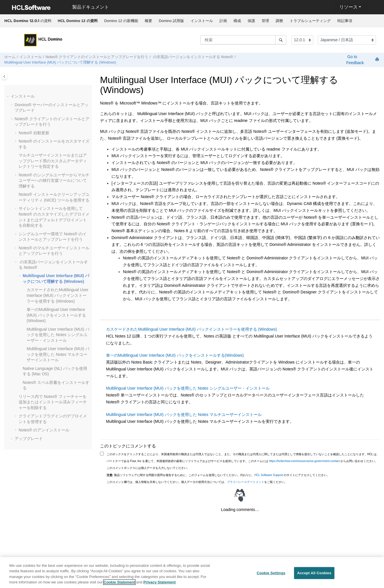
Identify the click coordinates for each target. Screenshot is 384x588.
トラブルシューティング (310, 21)
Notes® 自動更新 (34, 133)
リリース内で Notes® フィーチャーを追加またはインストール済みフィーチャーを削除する (53, 402)
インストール (202, 21)
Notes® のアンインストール (44, 430)
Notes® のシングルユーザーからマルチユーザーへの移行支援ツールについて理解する (54, 180)
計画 (223, 21)
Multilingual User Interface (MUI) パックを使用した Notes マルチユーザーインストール (58, 354)
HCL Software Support (269, 475)
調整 (279, 21)
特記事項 (345, 21)
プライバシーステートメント (246, 482)
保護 (251, 21)
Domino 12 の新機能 (121, 21)
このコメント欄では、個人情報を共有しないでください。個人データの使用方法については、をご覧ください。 (197, 482)
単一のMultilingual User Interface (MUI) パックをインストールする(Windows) (56, 315)
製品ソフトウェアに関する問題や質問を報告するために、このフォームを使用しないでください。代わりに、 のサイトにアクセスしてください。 (218, 475)
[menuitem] (78, 21)
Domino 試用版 (171, 21)
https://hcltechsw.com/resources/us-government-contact (304, 461)
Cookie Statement (119, 584)
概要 (148, 21)
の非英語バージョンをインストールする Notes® (192, 57)
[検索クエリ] (243, 40)
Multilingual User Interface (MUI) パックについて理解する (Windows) (60, 62)
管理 (265, 21)
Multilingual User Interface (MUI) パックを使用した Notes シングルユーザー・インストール (58, 335)
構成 (237, 21)
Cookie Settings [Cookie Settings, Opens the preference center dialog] (271, 575)
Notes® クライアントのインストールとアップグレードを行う (97, 57)
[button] (8, 96)
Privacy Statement (159, 584)
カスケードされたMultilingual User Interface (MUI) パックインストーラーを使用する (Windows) (57, 295)
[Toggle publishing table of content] (4, 77)
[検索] (281, 40)
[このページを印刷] (378, 60)
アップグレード (29, 439)
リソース (348, 7)
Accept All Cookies (314, 575)
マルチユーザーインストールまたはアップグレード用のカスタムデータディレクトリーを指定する (53, 161)
